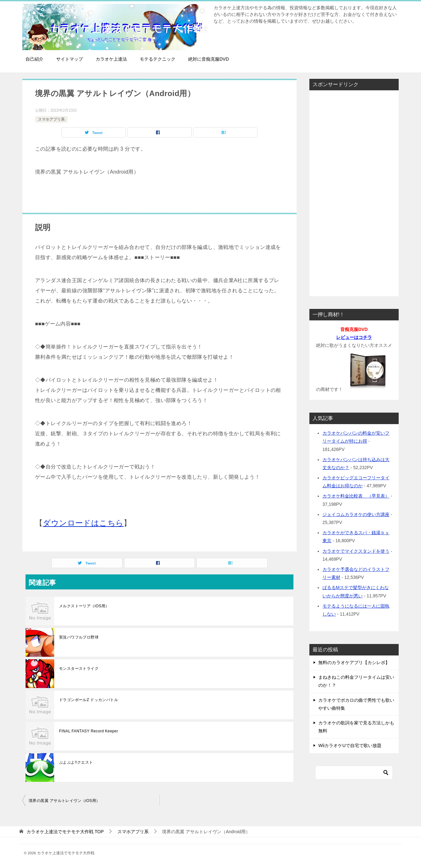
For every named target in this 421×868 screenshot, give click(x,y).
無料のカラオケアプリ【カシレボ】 (354, 662)
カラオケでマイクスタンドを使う (356, 551)
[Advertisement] (354, 191)
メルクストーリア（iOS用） (84, 606)
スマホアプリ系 (51, 119)
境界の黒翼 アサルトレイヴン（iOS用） (64, 801)
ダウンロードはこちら (83, 523)
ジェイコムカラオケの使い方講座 (356, 514)
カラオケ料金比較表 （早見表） (356, 496)
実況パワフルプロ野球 (79, 637)
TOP (65, 832)
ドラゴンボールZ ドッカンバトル (89, 700)
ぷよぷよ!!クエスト (76, 762)
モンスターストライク (79, 669)
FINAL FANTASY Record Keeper (89, 731)
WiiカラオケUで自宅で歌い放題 (350, 745)
